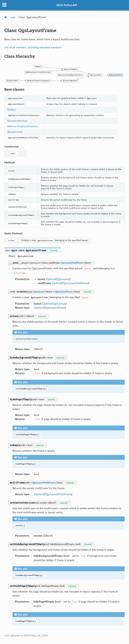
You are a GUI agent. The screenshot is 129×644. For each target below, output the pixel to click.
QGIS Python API (67, 5)
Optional (39, 308)
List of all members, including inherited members (33, 47)
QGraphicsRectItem (17, 121)
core (13, 17)
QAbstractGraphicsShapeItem (23, 126)
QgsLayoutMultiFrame (58, 494)
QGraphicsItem (15, 132)
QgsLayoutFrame (55, 308)
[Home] (6, 17)
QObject (12, 110)
